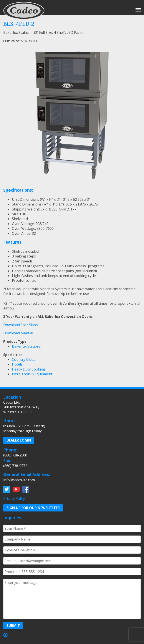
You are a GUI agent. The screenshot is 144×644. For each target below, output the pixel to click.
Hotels (17, 364)
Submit (13, 626)
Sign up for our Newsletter (33, 508)
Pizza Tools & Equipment (32, 374)
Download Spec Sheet (21, 325)
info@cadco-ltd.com (19, 480)
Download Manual (18, 333)
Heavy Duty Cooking (29, 369)
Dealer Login (19, 440)
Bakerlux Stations (26, 346)
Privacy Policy (14, 498)
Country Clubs (24, 359)
